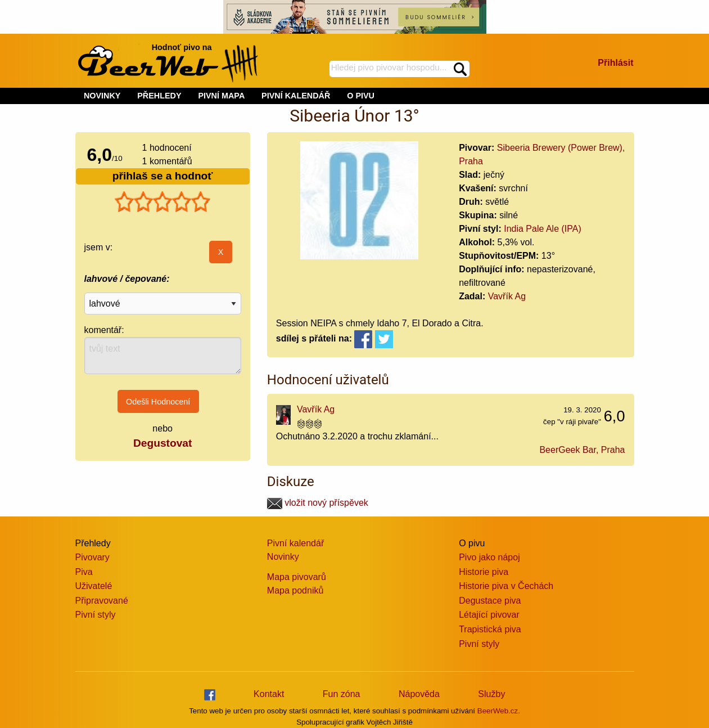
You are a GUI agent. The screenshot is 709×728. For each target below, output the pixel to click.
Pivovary (92, 557)
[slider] (162, 202)
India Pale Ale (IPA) (543, 229)
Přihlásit (615, 63)
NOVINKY (102, 96)
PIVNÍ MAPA (221, 96)
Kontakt (269, 694)
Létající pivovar (489, 615)
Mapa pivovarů (297, 577)
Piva (84, 572)
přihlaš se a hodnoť (163, 176)
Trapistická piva (490, 629)
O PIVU (361, 96)
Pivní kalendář (295, 543)
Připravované (102, 601)
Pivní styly (96, 615)
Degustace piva (490, 601)
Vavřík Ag (507, 296)
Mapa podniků (295, 590)
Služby (491, 694)
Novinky (283, 557)
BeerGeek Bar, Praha (582, 450)
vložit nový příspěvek (318, 503)
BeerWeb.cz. (499, 711)
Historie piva (484, 572)
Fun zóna (342, 694)
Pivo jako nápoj (489, 557)
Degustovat (162, 443)
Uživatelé (94, 586)
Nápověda (419, 694)
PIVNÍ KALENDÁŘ (296, 96)
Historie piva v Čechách (506, 586)
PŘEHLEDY (159, 96)
